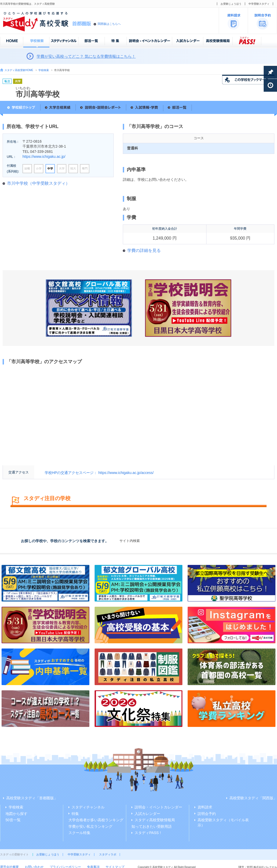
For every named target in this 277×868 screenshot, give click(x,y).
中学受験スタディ (259, 4)
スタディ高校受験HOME (19, 70)
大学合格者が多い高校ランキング (96, 820)
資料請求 (205, 807)
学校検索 (44, 70)
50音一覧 (13, 820)
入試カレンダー (147, 814)
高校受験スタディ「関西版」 (253, 798)
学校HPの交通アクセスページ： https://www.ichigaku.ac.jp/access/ (99, 473)
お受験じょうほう (231, 4)
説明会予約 (207, 814)
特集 (75, 814)
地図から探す (16, 814)
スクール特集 (79, 833)
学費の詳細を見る (144, 250)
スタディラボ (108, 854)
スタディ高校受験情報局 (155, 820)
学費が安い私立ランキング (90, 826)
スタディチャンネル (88, 807)
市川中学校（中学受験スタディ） (38, 183)
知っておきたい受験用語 (152, 826)
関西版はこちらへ (109, 24)
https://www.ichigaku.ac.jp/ (44, 157)
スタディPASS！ (148, 833)
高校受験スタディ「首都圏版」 (32, 798)
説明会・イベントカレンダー (158, 807)
